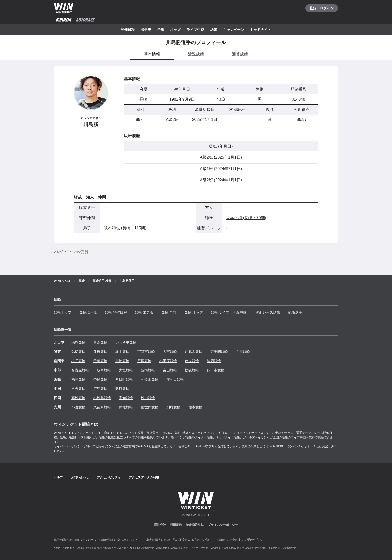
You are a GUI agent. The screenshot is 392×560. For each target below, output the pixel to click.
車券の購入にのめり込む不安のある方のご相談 (178, 540)
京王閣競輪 (219, 352)
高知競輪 (126, 398)
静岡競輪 (214, 361)
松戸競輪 (78, 361)
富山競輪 (170, 370)
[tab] (196, 55)
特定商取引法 (195, 525)
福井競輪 (78, 379)
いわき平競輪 (126, 342)
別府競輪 (173, 407)
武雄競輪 (126, 407)
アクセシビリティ (109, 477)
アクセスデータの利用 (144, 477)
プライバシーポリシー (223, 525)
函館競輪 (78, 342)
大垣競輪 (126, 370)
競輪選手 (295, 312)
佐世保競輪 (150, 407)
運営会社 (160, 525)
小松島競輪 (102, 398)
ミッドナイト (261, 30)
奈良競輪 (100, 379)
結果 (214, 30)
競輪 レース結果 (267, 312)
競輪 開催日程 (116, 312)
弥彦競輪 (78, 352)
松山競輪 (148, 398)
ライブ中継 (195, 30)
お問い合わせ (80, 477)
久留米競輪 (102, 407)
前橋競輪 (100, 352)
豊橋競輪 (148, 370)
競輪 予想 (169, 312)
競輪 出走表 (144, 312)
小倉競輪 (78, 407)
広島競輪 (100, 389)
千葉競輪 (100, 361)
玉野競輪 (78, 389)
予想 (161, 30)
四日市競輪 (216, 370)
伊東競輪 (192, 361)
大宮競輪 (170, 352)
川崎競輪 (122, 361)
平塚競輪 (144, 361)
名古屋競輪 (80, 370)
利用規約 (176, 525)
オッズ (175, 30)
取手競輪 (122, 352)
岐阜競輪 (104, 370)
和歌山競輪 (150, 379)
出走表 (146, 30)
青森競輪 (100, 342)
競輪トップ (63, 312)
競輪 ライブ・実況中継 (229, 312)
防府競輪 (122, 389)
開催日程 (128, 30)
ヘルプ (58, 477)
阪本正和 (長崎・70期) (246, 218)
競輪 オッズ (194, 312)
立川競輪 (243, 352)
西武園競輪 (194, 352)
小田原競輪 (168, 361)
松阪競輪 (192, 370)
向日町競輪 (124, 379)
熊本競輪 (195, 407)
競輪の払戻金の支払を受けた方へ (240, 540)
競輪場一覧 (88, 312)
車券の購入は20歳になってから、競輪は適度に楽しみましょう (96, 540)
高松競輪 (78, 398)
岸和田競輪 (175, 379)
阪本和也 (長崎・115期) (125, 228)
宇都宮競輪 (146, 352)
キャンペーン (234, 30)
